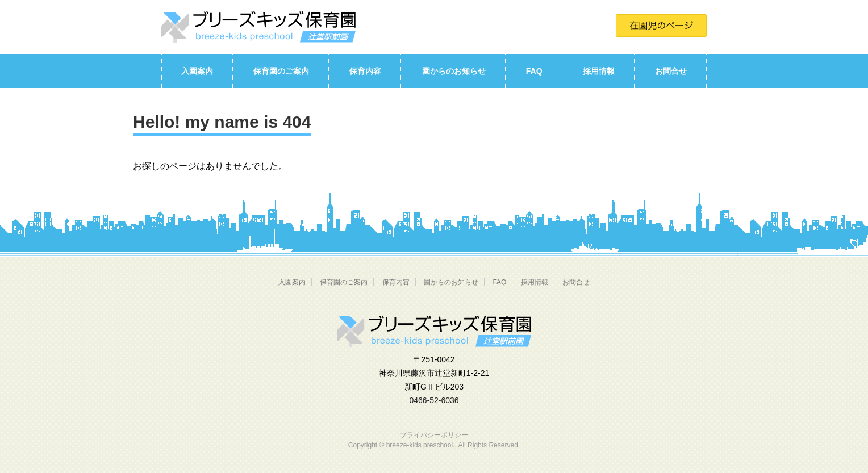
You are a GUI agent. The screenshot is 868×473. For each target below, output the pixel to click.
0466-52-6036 (434, 400)
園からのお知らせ (454, 71)
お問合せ (671, 71)
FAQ (534, 71)
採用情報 (599, 71)
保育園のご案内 (281, 71)
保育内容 (365, 71)
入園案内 (197, 71)
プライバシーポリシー (434, 435)
